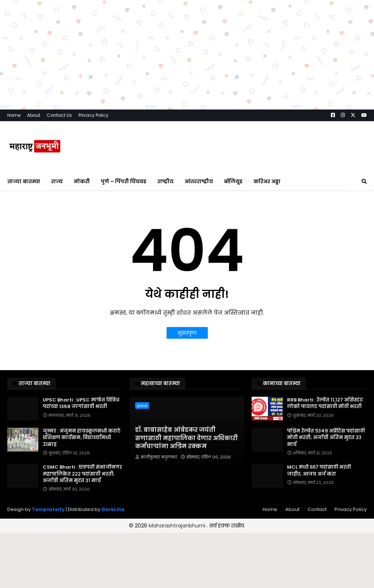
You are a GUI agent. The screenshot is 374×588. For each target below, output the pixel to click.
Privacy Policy (93, 115)
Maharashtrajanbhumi (178, 526)
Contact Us (59, 115)
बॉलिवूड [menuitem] (233, 181)
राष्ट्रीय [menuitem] (165, 181)
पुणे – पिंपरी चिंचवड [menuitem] (124, 181)
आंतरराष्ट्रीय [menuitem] (199, 181)
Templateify (48, 509)
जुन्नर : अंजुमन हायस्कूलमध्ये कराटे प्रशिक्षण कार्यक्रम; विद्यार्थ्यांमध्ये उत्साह (82, 438)
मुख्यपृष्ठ (187, 333)
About (34, 115)
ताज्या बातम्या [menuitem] (24, 181)
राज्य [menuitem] (57, 181)
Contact (317, 509)
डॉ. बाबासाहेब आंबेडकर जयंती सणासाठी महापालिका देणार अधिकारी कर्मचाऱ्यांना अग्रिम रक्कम (186, 438)
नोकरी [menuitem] (82, 181)
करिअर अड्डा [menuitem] (267, 181)
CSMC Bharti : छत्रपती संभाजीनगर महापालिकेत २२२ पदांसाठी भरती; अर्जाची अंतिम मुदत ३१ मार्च (82, 474)
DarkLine (113, 509)
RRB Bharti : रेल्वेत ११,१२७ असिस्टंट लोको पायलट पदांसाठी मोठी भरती (325, 403)
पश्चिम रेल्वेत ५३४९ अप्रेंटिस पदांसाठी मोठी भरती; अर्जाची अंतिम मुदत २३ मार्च (326, 438)
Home (14, 115)
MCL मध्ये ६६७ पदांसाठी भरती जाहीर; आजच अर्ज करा (319, 470)
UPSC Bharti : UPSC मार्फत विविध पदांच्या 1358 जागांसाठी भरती (81, 403)
